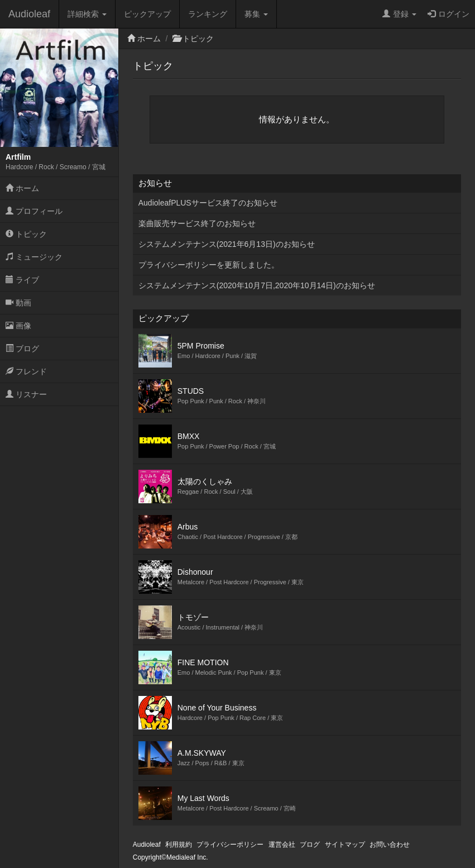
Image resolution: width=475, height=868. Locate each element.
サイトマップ (345, 845)
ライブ (22, 280)
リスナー (26, 394)
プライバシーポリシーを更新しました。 (209, 265)
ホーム (22, 188)
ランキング (208, 14)
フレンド (26, 371)
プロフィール (34, 211)
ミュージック (34, 257)
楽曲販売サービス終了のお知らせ (197, 223)
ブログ (22, 349)
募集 (256, 14)
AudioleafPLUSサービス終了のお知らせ (208, 203)
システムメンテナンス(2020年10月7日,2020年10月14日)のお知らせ (257, 285)
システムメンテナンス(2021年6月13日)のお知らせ (227, 244)
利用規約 (179, 845)
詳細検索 (87, 14)
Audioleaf (29, 14)
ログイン (448, 14)
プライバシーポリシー (230, 845)
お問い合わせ (390, 845)
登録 (399, 14)
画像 (18, 326)
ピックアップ (147, 14)
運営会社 (282, 845)
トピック (26, 234)
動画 (18, 303)
